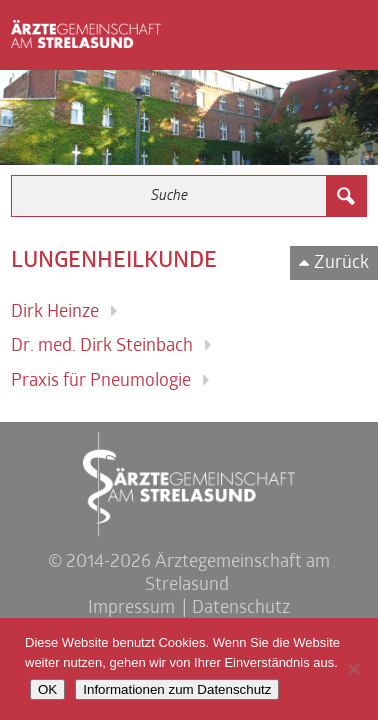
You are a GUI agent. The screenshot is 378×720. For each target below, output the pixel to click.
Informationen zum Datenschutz (177, 689)
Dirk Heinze (55, 312)
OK (47, 689)
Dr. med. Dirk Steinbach (102, 346)
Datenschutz (241, 608)
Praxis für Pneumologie (101, 381)
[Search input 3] (169, 196)
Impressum (131, 608)
